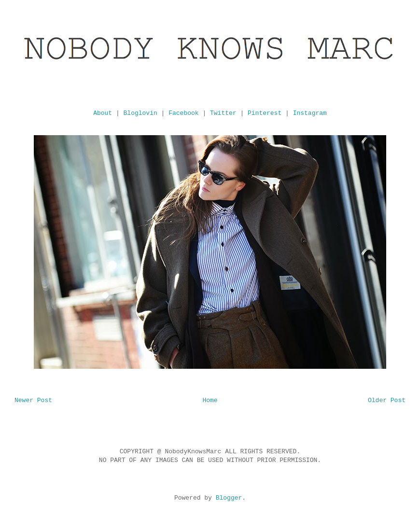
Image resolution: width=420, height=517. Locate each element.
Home (210, 400)
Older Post (387, 400)
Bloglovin (140, 113)
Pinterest (265, 113)
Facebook (183, 113)
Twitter (223, 113)
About (103, 113)
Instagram (310, 113)
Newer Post (33, 400)
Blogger (229, 498)
